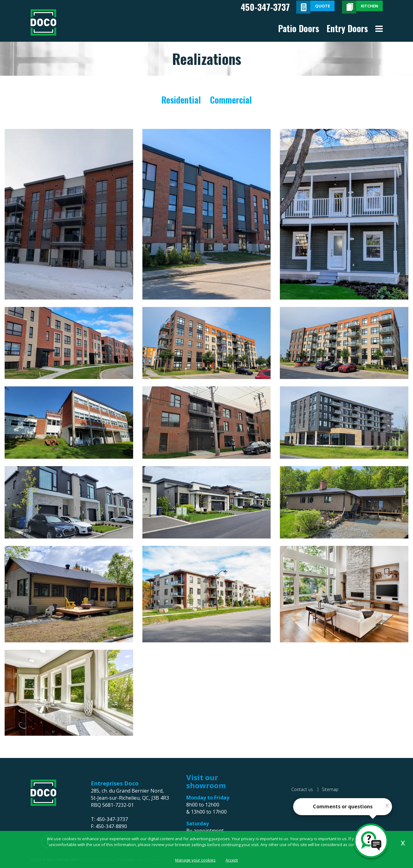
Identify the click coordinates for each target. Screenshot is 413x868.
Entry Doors (347, 28)
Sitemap (330, 789)
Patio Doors (299, 28)
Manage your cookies (195, 860)
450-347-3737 (265, 7)
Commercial (231, 100)
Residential (181, 100)
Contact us (302, 789)
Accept (232, 860)
